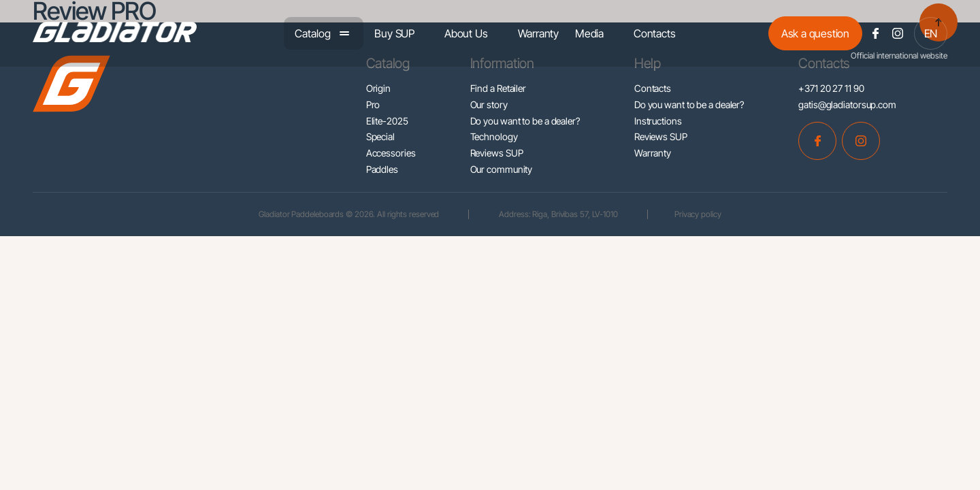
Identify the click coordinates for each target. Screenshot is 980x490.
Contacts (654, 33)
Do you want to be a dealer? (525, 121)
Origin (378, 88)
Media (589, 33)
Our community (502, 169)
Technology (494, 136)
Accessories (391, 153)
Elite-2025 (387, 121)
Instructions (658, 121)
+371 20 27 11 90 (831, 88)
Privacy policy (699, 214)
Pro (373, 104)
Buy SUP (394, 33)
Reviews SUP (497, 153)
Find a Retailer (499, 88)
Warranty (538, 33)
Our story (489, 104)
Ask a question (815, 33)
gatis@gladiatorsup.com (847, 104)
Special (380, 136)
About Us (466, 33)
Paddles (382, 169)
